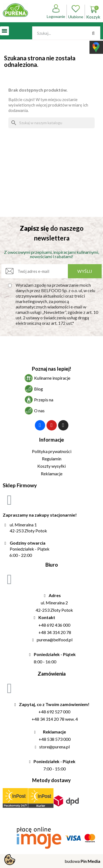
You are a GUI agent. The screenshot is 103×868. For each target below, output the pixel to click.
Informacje (51, 440)
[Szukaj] (51, 123)
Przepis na (44, 400)
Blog (39, 389)
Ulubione (76, 12)
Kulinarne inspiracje (52, 378)
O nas (39, 410)
